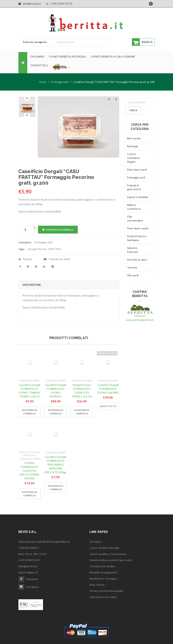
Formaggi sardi (60, 82)
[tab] (32, 285)
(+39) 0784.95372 (29, 560)
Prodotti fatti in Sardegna (30, 454)
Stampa (25, 259)
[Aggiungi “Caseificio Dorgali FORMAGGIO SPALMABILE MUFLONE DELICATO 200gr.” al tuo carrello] (56, 488)
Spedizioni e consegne (103, 578)
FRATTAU (55, 249)
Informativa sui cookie (103, 597)
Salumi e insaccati (133, 250)
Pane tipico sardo (138, 228)
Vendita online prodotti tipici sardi (111, 560)
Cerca (133, 110)
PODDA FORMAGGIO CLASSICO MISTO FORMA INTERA (29, 471)
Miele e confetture (134, 207)
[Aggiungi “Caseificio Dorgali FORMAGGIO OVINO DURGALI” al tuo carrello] (56, 412)
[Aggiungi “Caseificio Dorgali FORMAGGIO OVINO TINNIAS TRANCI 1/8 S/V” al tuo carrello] (30, 412)
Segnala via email (57, 259)
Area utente (97, 585)
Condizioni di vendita (102, 566)
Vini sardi (133, 275)
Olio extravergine (135, 218)
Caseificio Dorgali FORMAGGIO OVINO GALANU (108, 389)
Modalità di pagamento (104, 572)
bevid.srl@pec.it (28, 572)
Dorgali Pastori (37, 249)
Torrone (132, 267)
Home (43, 82)
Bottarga (133, 146)
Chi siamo (95, 542)
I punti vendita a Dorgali (104, 548)
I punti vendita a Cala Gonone (108, 554)
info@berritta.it (28, 566)
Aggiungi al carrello (60, 230)
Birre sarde (134, 138)
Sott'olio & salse (137, 260)
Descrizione (32, 285)
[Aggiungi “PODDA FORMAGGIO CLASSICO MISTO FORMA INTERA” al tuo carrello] (30, 494)
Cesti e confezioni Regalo (134, 158)
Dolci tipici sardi (137, 170)
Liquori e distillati (138, 197)
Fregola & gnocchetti (134, 187)
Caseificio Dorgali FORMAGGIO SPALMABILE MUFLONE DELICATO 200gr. (56, 464)
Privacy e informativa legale (106, 591)
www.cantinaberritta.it (140, 320)
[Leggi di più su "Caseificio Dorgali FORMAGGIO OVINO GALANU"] (108, 406)
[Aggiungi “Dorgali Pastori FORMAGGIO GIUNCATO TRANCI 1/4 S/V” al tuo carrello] (82, 412)
